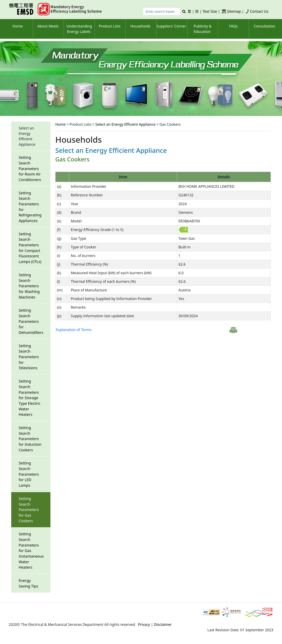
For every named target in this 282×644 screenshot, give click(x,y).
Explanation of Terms (73, 330)
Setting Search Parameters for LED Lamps (29, 474)
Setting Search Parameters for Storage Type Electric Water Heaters (30, 398)
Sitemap (234, 11)
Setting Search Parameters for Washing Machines (29, 286)
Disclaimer (163, 624)
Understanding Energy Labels (79, 29)
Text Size (210, 11)
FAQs (233, 26)
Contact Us (259, 11)
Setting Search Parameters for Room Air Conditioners (30, 169)
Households (140, 26)
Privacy (144, 624)
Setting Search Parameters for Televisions (29, 357)
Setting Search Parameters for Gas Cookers (29, 510)
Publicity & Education (203, 29)
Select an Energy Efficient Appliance (125, 124)
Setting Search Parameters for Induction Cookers (30, 439)
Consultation (264, 26)
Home (18, 26)
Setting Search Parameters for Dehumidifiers (31, 321)
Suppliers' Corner (171, 26)
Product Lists (110, 26)
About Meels (48, 26)
